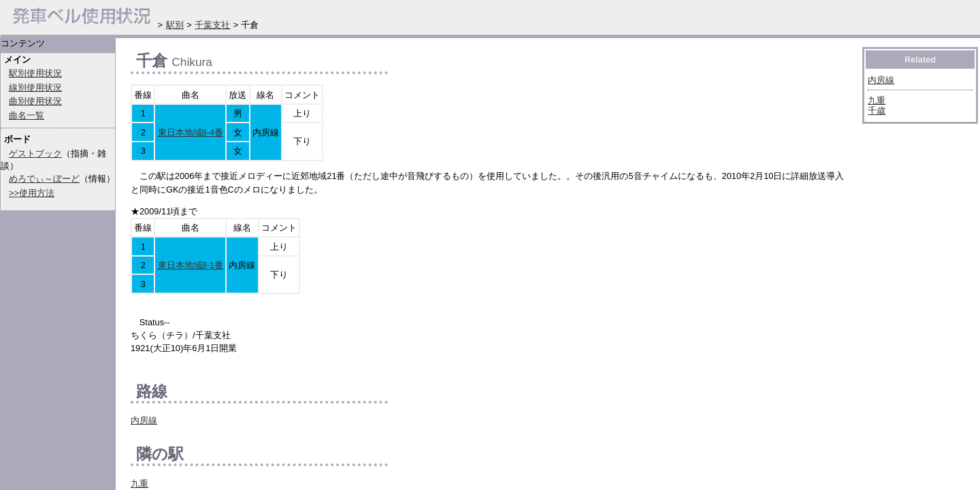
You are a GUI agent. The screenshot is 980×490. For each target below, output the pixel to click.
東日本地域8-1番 (191, 265)
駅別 (175, 25)
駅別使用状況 (35, 73)
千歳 (877, 111)
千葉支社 (212, 25)
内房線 (144, 420)
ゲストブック (35, 153)
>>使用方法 (32, 193)
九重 (140, 484)
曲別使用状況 (35, 101)
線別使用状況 (35, 87)
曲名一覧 (27, 115)
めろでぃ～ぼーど (44, 179)
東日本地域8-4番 (191, 132)
